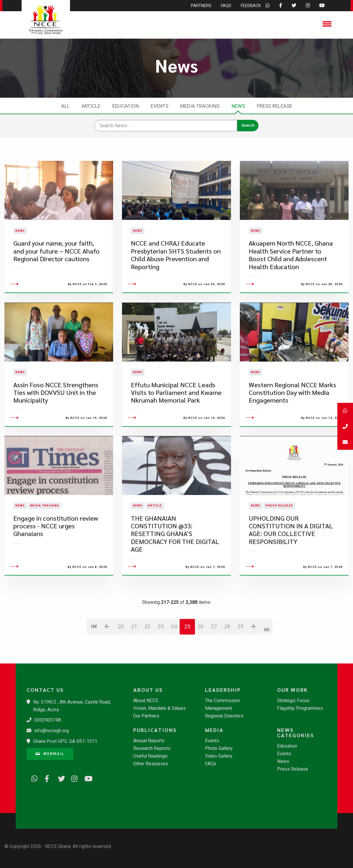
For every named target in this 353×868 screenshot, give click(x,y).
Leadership (223, 690)
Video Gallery (219, 756)
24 (174, 661)
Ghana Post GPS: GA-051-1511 (65, 741)
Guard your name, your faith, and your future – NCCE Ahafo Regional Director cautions (56, 268)
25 (187, 661)
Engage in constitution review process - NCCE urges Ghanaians (56, 560)
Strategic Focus (293, 701)
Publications (155, 730)
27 (214, 661)
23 (161, 661)
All (65, 106)
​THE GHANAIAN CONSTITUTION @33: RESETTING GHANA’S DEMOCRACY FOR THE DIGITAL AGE (175, 568)
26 (201, 661)
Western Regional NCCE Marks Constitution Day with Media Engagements (292, 426)
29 (240, 661)
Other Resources (151, 764)
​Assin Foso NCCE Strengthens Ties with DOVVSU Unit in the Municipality (56, 426)
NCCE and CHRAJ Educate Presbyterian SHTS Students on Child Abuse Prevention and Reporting (176, 272)
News (238, 106)
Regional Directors (224, 716)
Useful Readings (150, 756)
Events (160, 106)
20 (121, 661)
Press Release (274, 106)
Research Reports (152, 748)
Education (126, 106)
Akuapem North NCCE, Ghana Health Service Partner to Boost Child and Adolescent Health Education (291, 272)
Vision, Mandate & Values (160, 708)
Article (91, 106)
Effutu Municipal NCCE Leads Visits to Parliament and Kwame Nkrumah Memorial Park (176, 426)
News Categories (296, 733)
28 (227, 661)
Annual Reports (149, 741)
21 (134, 661)
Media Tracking (200, 106)
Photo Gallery (219, 748)
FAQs (211, 764)
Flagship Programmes (300, 708)
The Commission (222, 701)
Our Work (292, 690)
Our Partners (146, 716)
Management (218, 708)
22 (147, 661)
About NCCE (146, 701)
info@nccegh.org (52, 731)
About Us (148, 690)
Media (214, 730)
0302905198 (48, 720)
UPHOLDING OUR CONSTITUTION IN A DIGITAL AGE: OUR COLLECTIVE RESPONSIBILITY (291, 564)
